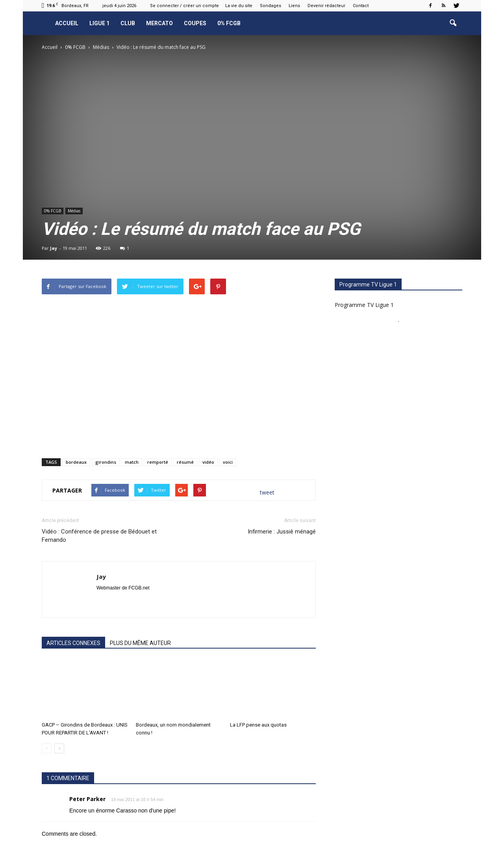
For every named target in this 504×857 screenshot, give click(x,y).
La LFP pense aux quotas (258, 725)
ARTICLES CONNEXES (73, 643)
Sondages (271, 6)
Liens (294, 6)
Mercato (159, 23)
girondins (106, 462)
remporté (158, 462)
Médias (74, 211)
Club (128, 23)
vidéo (208, 462)
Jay (54, 248)
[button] (453, 23)
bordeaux (76, 462)
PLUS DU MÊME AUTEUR (140, 643)
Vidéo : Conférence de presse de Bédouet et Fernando (99, 536)
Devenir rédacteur (326, 6)
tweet (267, 492)
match (132, 462)
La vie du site (239, 6)
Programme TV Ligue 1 (364, 305)
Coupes (195, 23)
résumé (185, 462)
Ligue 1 (99, 23)
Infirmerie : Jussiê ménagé (282, 532)
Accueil (67, 23)
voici (228, 462)
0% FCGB (229, 23)
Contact (361, 6)
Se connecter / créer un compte (184, 6)
